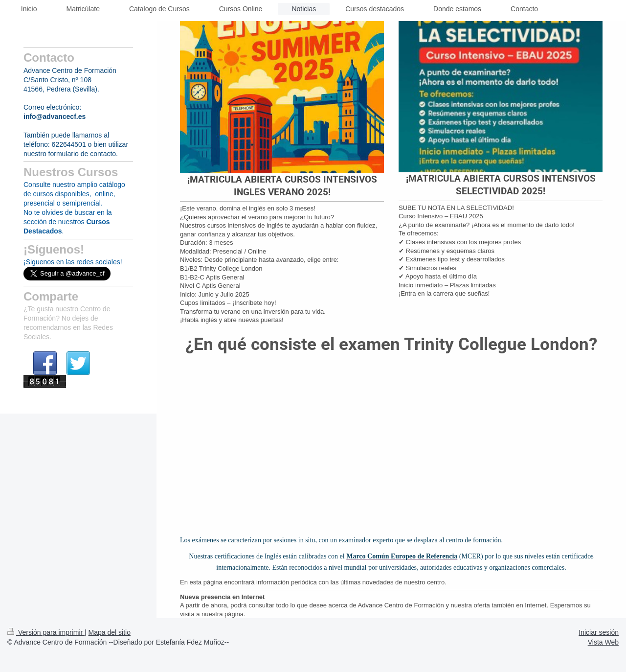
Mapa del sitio (110, 632)
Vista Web (603, 642)
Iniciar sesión (599, 632)
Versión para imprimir (46, 632)
